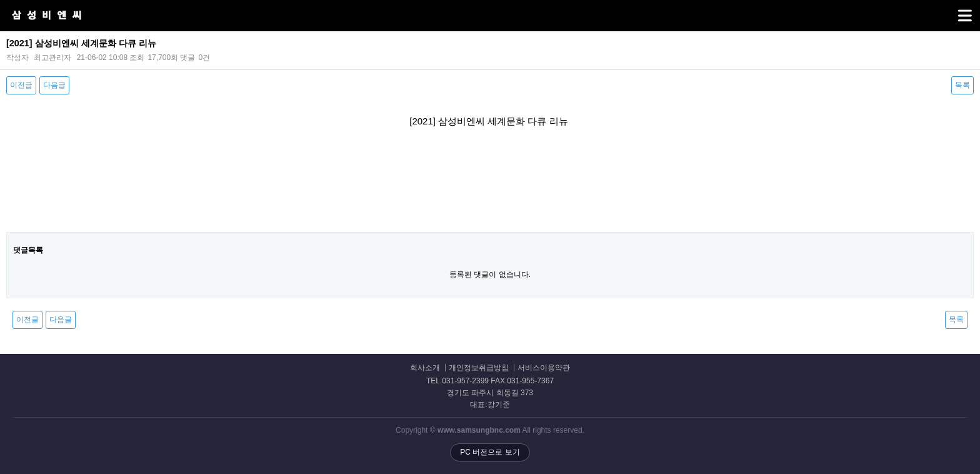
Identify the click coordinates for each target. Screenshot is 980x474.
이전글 (21, 85)
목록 (962, 85)
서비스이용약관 (544, 368)
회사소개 (425, 368)
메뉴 (949, 10)
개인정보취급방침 (479, 368)
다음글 (54, 85)
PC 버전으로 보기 (490, 452)
